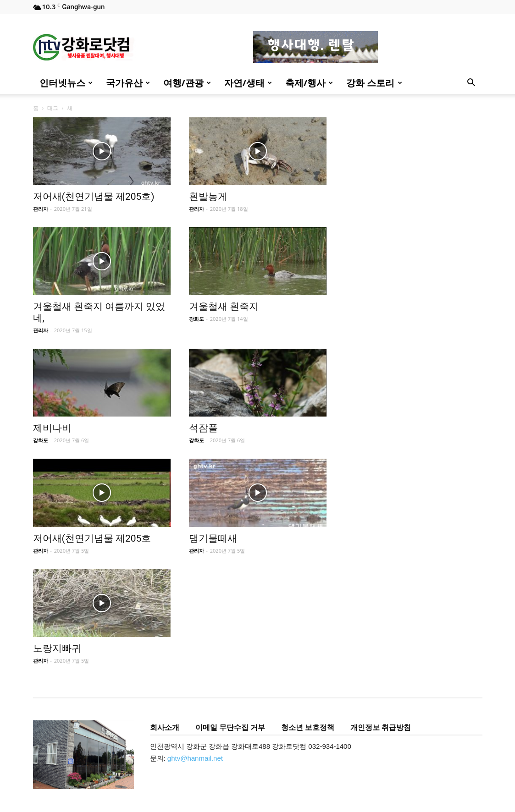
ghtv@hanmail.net (195, 758)
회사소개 (165, 727)
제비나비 (52, 428)
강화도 (197, 319)
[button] (471, 84)
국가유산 (128, 83)
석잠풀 (203, 428)
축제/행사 (309, 83)
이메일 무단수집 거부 (230, 727)
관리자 (41, 209)
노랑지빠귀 (57, 648)
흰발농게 (208, 197)
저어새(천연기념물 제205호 (92, 538)
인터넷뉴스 (66, 83)
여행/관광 (187, 83)
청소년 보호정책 (308, 727)
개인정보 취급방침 (381, 727)
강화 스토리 (374, 83)
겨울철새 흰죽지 (224, 307)
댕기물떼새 (213, 538)
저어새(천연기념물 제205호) (94, 197)
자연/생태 (248, 83)
